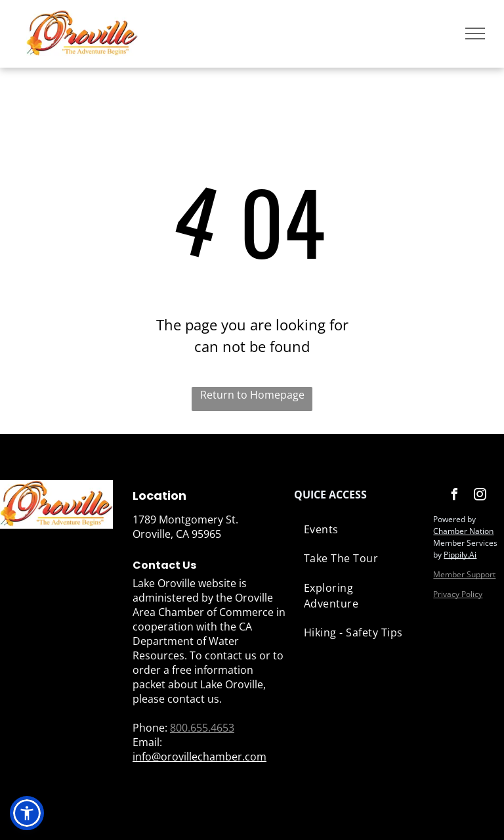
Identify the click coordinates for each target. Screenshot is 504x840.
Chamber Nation (463, 531)
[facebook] (454, 496)
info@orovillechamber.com (199, 757)
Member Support (464, 574)
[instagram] (480, 496)
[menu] (475, 33)
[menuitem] (357, 529)
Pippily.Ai (460, 555)
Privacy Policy (458, 594)
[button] (27, 813)
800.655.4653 (202, 728)
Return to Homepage (252, 395)
